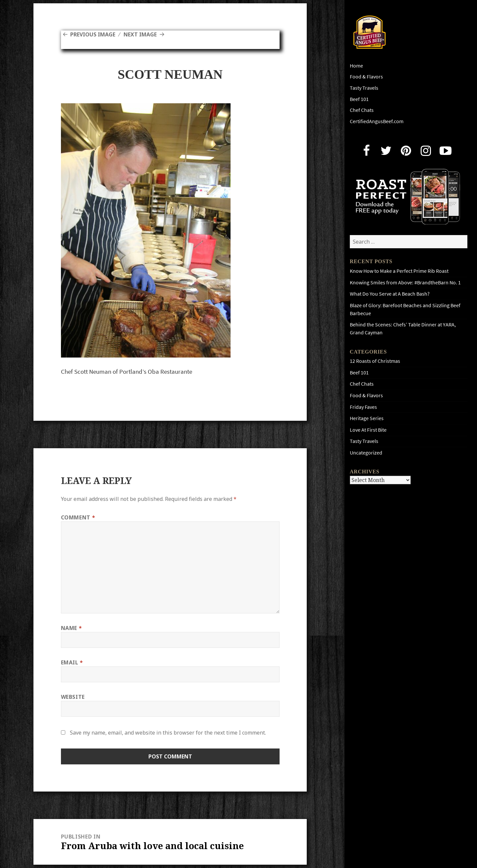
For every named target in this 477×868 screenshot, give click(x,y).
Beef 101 (359, 99)
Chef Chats (362, 110)
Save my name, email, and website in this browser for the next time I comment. (168, 733)
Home (356, 66)
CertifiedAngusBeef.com (377, 121)
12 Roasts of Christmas (375, 361)
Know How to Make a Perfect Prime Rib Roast (399, 271)
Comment (78, 517)
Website (73, 697)
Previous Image (93, 34)
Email (72, 662)
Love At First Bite (368, 430)
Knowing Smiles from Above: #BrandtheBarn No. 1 (405, 283)
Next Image (140, 34)
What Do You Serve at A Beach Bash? (390, 294)
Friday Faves (363, 407)
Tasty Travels (364, 88)
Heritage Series (367, 418)
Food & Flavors (366, 77)
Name (72, 628)
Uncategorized (366, 453)
